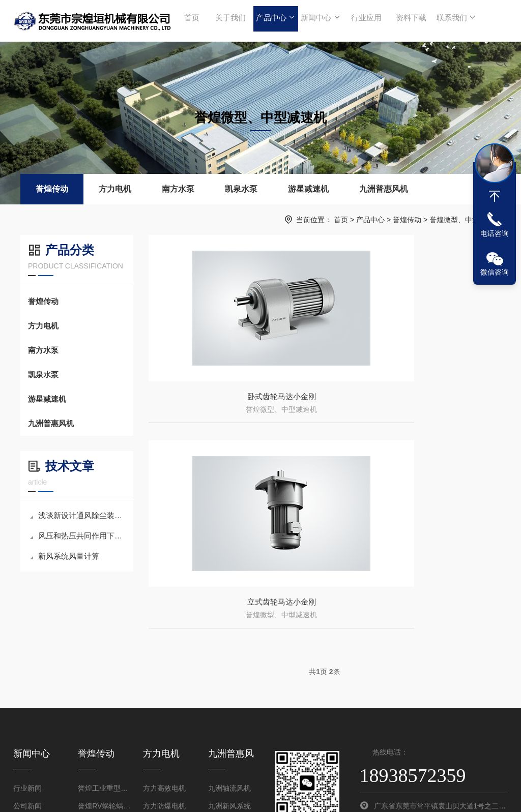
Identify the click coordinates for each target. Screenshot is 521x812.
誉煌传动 (52, 189)
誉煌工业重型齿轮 (104, 698)
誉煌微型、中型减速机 (465, 220)
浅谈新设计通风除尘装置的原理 (78, 515)
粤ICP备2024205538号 (371, 794)
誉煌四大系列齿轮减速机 (104, 733)
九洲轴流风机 (229, 698)
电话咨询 (495, 233)
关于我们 (229, 20)
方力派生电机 (164, 733)
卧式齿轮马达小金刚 (234, 402)
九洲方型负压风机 (234, 751)
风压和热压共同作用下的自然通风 (78, 536)
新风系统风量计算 (65, 556)
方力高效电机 (164, 698)
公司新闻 (27, 715)
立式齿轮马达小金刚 (415, 402)
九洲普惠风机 (384, 189)
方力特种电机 (164, 751)
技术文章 (27, 733)
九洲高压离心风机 (234, 733)
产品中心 (274, 20)
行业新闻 (27, 698)
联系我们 (452, 20)
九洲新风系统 (229, 715)
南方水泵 (178, 189)
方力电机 (115, 189)
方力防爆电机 (164, 715)
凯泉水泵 (241, 189)
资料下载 (407, 20)
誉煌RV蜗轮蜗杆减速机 (104, 715)
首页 (192, 20)
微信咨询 (495, 272)
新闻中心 (318, 20)
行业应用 (363, 20)
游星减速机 (308, 189)
